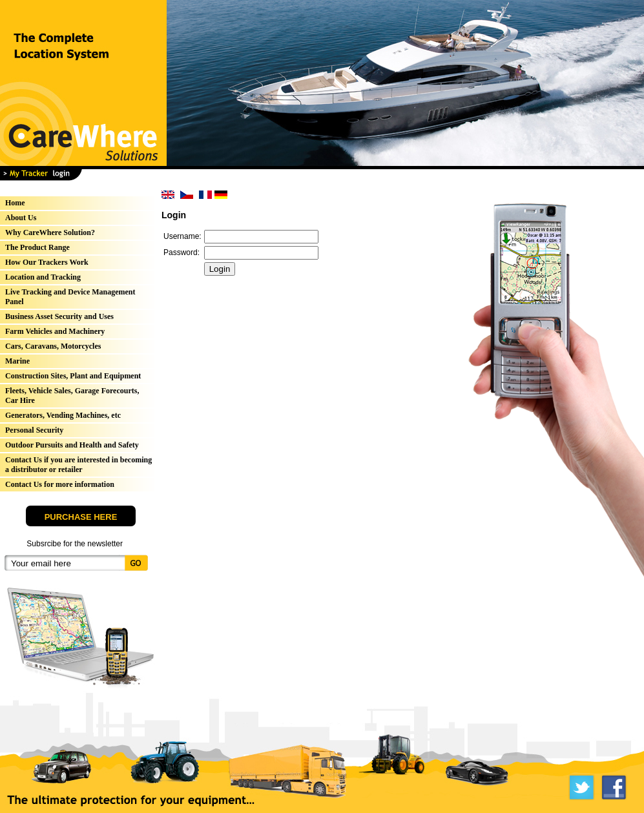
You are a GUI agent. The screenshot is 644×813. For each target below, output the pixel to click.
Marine (17, 361)
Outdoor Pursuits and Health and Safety (72, 445)
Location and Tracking (43, 277)
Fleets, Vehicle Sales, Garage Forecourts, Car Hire (72, 396)
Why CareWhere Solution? (50, 232)
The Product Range (37, 247)
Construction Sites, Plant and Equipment (73, 376)
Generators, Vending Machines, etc (63, 415)
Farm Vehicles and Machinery (55, 331)
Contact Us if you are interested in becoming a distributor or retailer (78, 465)
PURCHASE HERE (81, 517)
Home (15, 203)
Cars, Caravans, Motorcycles (53, 346)
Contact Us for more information (60, 484)
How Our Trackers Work (47, 262)
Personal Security (34, 430)
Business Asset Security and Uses (59, 316)
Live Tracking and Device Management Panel (70, 297)
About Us (21, 218)
